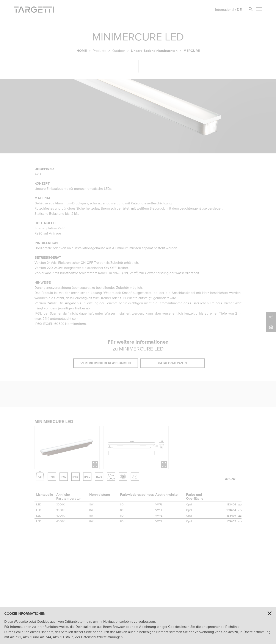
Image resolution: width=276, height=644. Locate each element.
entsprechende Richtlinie (221, 627)
